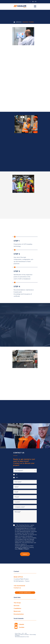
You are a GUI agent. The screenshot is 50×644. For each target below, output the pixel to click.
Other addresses (25, 593)
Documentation (19, 614)
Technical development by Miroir (22, 637)
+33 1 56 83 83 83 (19, 586)
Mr (15, 475)
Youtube (21, 627)
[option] (25, 436)
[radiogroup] (25, 476)
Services (16, 606)
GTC (23, 633)
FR (36, 2)
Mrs (16, 477)
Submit (25, 554)
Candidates (17, 608)
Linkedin (21, 624)
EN (33, 2)
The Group (17, 603)
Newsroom (17, 611)
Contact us (17, 588)
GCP (26, 633)
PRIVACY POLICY (24, 549)
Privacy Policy (18, 633)
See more (23, 439)
